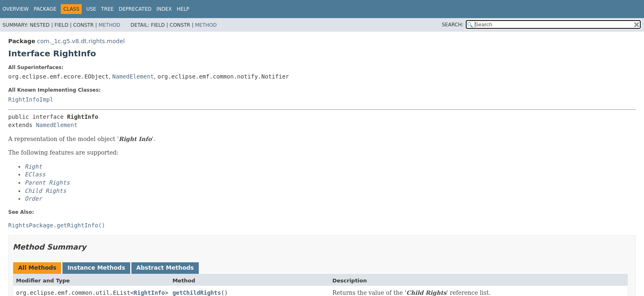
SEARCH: (453, 25)
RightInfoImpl (31, 99)
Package (45, 9)
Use (91, 9)
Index (164, 9)
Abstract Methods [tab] (165, 268)
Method (109, 25)
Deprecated (135, 9)
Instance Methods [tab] (96, 268)
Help (183, 9)
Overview (16, 9)
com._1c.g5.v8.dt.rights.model (81, 41)
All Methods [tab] (37, 268)
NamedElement (133, 76)
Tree (107, 9)
